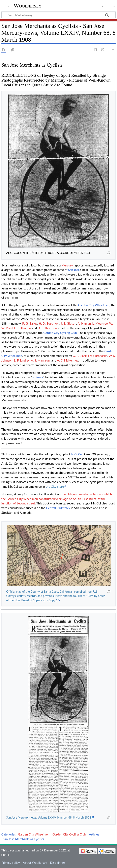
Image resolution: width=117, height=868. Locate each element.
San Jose (74, 270)
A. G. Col (77, 454)
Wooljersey (28, 6)
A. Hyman (84, 323)
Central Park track (58, 508)
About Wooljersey (35, 863)
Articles (94, 834)
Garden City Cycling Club (60, 333)
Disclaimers (58, 863)
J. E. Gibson (69, 323)
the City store (55, 486)
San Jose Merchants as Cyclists (23, 839)
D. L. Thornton (47, 328)
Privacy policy (11, 863)
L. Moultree (100, 323)
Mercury (67, 265)
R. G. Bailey (30, 323)
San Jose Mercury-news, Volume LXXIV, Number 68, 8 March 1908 (49, 817)
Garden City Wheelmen (94, 305)
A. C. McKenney (68, 360)
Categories (9, 834)
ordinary (37, 377)
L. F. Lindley (22, 360)
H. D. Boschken (49, 323)
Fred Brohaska (98, 356)
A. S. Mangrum (41, 360)
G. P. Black (80, 356)
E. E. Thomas (23, 328)
